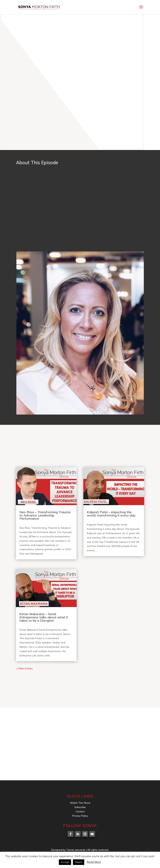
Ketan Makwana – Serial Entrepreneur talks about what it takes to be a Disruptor (44, 617)
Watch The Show (80, 803)
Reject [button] (79, 862)
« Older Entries (24, 668)
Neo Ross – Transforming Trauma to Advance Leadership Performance (45, 515)
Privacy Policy (80, 816)
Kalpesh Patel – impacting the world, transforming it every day (111, 514)
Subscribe (80, 807)
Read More (94, 862)
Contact (80, 811)
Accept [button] (65, 862)
